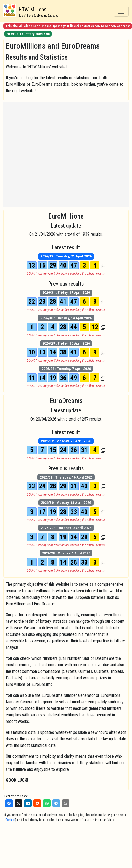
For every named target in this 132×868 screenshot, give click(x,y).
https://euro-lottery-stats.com (28, 34)
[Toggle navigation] (121, 11)
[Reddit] (37, 803)
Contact (10, 820)
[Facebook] (9, 803)
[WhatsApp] (47, 803)
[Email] (66, 803)
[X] (19, 803)
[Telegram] (56, 803)
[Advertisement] (51, 155)
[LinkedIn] (28, 803)
